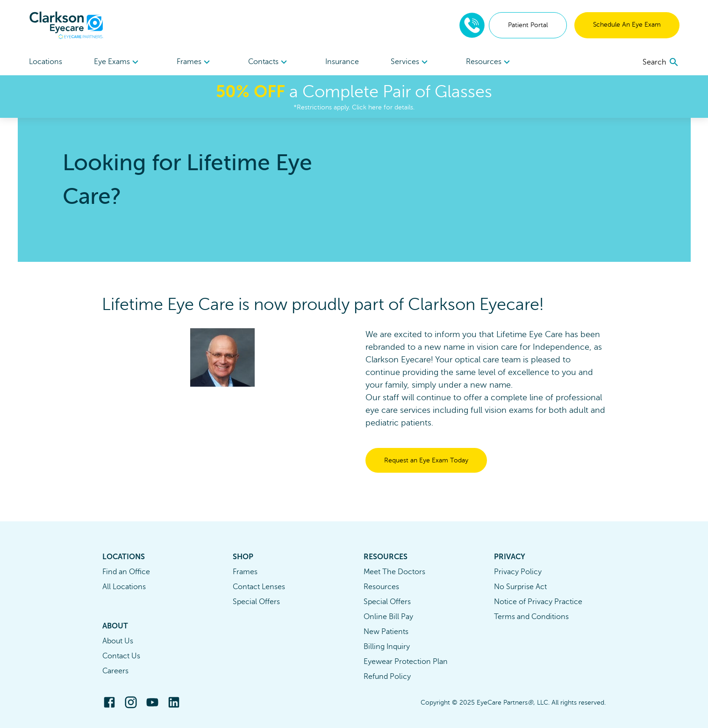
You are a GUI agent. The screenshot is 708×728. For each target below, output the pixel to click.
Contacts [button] (269, 62)
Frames (245, 572)
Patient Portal (528, 25)
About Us (118, 641)
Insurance (342, 62)
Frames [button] (195, 62)
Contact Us (121, 656)
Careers (115, 671)
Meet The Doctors (394, 572)
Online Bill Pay (388, 617)
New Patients (386, 632)
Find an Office (126, 572)
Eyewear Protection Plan (406, 662)
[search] (661, 62)
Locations (46, 62)
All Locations (124, 587)
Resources (381, 587)
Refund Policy (387, 677)
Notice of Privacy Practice (538, 602)
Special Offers (256, 602)
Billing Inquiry (387, 647)
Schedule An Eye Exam (627, 25)
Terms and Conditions (531, 617)
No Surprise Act (520, 587)
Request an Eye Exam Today (426, 460)
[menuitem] (118, 62)
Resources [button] (489, 62)
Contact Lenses (259, 587)
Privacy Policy (518, 572)
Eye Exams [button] (118, 62)
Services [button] (411, 62)
